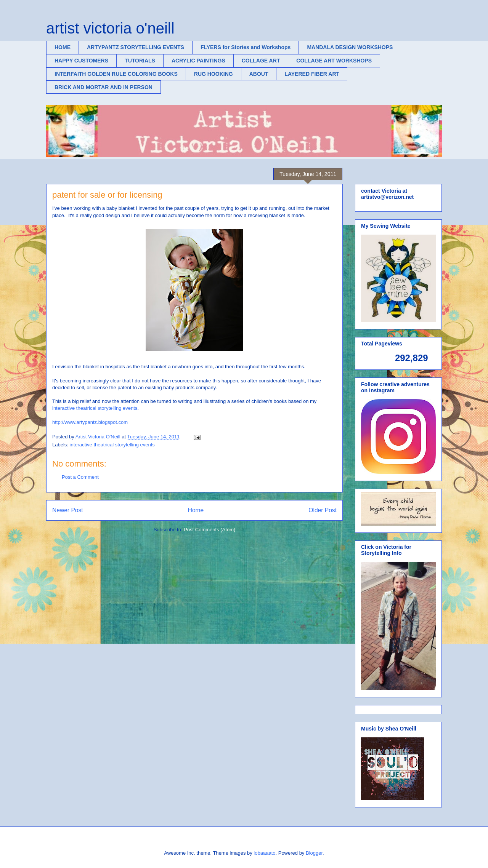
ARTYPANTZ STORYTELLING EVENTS (136, 47)
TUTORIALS (140, 61)
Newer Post (68, 510)
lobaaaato (264, 853)
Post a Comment (80, 477)
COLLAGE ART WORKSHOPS (334, 61)
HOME (63, 47)
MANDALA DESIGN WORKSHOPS (350, 47)
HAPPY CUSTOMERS (81, 61)
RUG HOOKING (213, 74)
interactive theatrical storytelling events (95, 408)
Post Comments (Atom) (209, 530)
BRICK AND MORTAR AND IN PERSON (104, 87)
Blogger (314, 853)
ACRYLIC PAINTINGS (198, 61)
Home (196, 510)
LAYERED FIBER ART (312, 74)
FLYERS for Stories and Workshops (246, 47)
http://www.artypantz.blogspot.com (90, 422)
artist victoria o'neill (110, 28)
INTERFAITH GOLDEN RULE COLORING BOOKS (116, 74)
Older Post (323, 510)
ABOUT (259, 74)
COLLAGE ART (261, 61)
